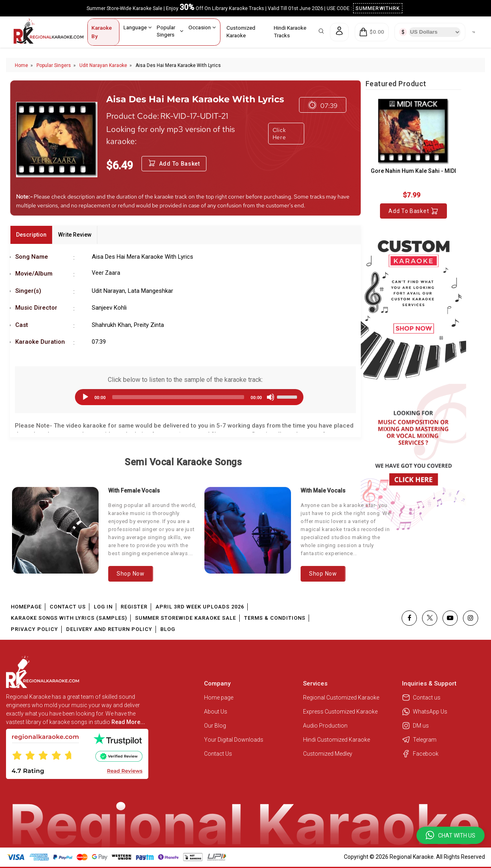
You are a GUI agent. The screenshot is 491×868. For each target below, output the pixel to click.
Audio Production (325, 726)
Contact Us (68, 607)
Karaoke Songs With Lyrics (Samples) (69, 618)
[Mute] (271, 397)
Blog (168, 629)
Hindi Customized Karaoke (337, 740)
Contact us (421, 698)
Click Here (279, 134)
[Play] (85, 397)
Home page (219, 698)
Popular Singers (170, 31)
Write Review (75, 235)
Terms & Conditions (275, 618)
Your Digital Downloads (234, 740)
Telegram (419, 740)
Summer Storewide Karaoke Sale (186, 618)
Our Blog (215, 726)
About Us (216, 712)
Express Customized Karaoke (341, 712)
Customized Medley (328, 754)
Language (138, 27)
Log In (103, 607)
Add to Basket (413, 211)
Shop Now (131, 574)
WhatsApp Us (425, 712)
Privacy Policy (34, 629)
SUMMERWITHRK (378, 8)
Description (31, 235)
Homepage (26, 607)
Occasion (202, 27)
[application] (185, 397)
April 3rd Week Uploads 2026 (200, 607)
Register (134, 607)
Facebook (420, 754)
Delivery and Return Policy (109, 629)
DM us (415, 726)
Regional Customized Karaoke (342, 698)
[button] (451, 835)
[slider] (178, 397)
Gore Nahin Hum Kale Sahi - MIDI (413, 171)
